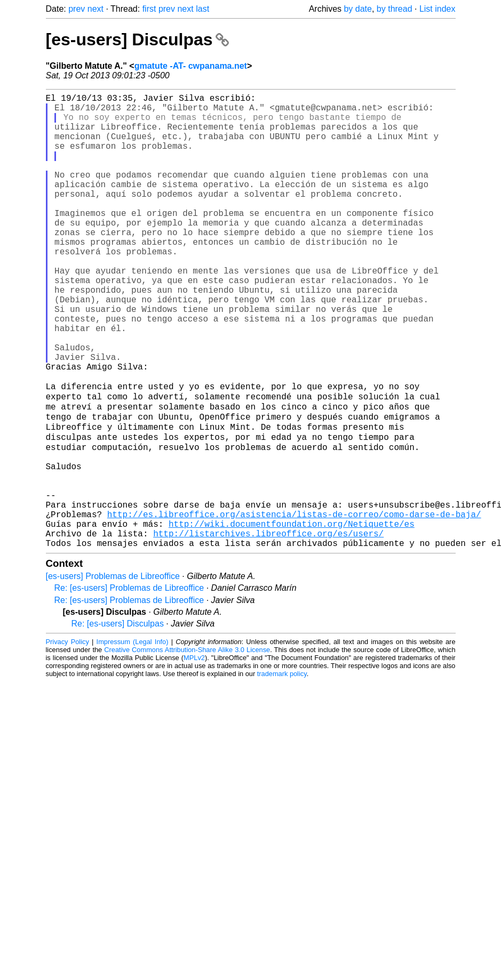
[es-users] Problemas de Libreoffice (113, 673)
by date (357, 9)
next (96, 9)
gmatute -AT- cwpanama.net (191, 66)
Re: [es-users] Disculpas (118, 720)
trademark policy (282, 770)
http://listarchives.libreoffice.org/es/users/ (268, 628)
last (202, 9)
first (149, 9)
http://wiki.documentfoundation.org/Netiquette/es (292, 616)
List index (438, 9)
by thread (395, 9)
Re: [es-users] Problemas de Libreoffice (129, 684)
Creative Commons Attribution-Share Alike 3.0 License (187, 746)
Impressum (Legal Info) (133, 738)
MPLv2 (194, 754)
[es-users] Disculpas (138, 39)
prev (77, 9)
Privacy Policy (67, 738)
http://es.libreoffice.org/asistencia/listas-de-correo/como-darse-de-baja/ (294, 604)
